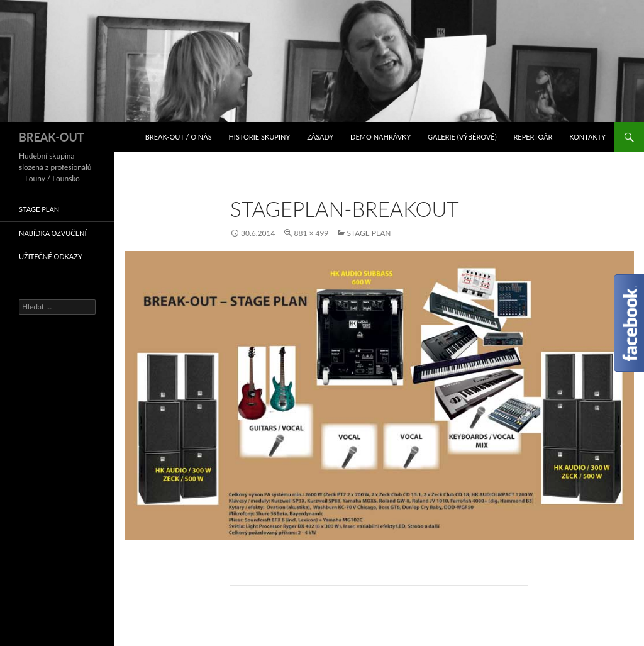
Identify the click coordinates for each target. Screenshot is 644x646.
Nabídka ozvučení (53, 233)
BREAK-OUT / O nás (179, 137)
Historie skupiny (259, 137)
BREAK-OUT (52, 137)
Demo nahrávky (380, 137)
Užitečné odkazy (51, 256)
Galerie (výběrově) (462, 137)
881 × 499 (311, 233)
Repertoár (533, 137)
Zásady (320, 137)
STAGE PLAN (369, 233)
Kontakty (587, 137)
